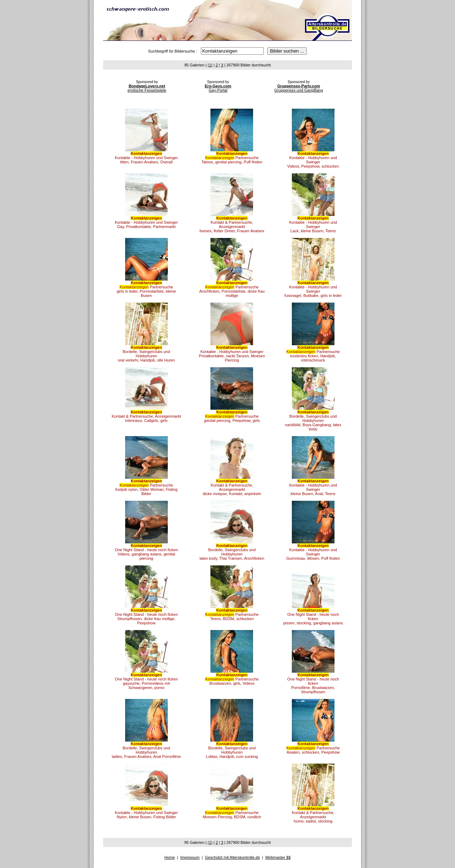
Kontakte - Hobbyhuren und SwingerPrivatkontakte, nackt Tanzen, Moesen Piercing (232, 354)
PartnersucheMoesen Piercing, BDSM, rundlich (232, 813)
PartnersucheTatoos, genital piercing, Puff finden (232, 158)
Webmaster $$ (278, 857)
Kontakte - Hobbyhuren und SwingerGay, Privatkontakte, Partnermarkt (146, 222)
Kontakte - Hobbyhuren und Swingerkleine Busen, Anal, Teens (313, 487)
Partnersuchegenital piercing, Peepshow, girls (232, 416)
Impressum (190, 857)
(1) (210, 65)
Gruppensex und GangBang (299, 88)
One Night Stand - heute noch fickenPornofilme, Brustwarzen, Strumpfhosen (313, 683)
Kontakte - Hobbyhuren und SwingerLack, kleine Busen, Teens (313, 224)
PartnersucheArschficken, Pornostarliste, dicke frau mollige (232, 289)
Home (169, 857)
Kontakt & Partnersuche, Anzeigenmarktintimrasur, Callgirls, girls (146, 416)
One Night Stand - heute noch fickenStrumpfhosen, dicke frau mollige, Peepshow (146, 617)
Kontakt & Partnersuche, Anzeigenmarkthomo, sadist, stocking (313, 815)
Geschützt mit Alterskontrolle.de (232, 857)
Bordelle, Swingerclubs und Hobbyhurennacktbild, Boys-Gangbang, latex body (313, 421)
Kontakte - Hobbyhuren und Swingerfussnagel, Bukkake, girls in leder (313, 289)
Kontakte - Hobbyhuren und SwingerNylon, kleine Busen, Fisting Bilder (146, 813)
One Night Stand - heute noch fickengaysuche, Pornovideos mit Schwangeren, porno (146, 681)
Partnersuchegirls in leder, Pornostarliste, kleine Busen (146, 289)
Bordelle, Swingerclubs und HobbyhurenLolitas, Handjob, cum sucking (232, 750)
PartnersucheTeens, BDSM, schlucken (232, 614)
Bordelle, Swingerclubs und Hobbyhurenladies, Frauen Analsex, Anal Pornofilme (146, 750)
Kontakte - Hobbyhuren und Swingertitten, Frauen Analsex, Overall (146, 158)
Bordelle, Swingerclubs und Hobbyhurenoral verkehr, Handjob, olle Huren (146, 354)
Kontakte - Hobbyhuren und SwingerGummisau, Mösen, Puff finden (313, 552)
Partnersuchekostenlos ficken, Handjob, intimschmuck (313, 354)
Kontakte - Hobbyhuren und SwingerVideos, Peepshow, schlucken (313, 160)
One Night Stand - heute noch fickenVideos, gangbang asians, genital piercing (146, 552)
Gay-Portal (218, 88)
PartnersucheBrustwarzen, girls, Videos (232, 679)
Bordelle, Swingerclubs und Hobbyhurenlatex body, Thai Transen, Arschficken (232, 552)
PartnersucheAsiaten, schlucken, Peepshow (313, 748)
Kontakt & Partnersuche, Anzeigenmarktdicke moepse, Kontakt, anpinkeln (232, 487)
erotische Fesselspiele (147, 88)
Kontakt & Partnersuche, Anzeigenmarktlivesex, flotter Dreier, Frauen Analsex (232, 224)
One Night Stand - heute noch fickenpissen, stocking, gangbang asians (313, 617)
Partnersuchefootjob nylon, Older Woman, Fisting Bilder (146, 487)
